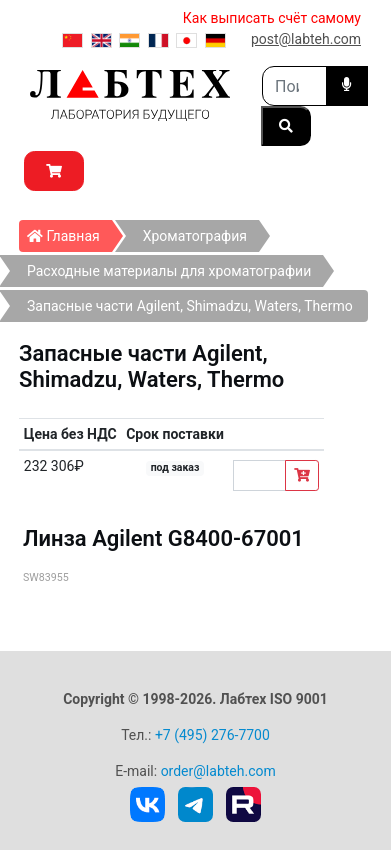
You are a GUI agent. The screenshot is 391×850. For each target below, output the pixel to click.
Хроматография (195, 236)
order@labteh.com (218, 771)
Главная (69, 232)
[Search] (294, 86)
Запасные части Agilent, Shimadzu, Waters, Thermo (190, 306)
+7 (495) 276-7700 (212, 735)
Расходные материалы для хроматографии (169, 271)
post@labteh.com (306, 39)
